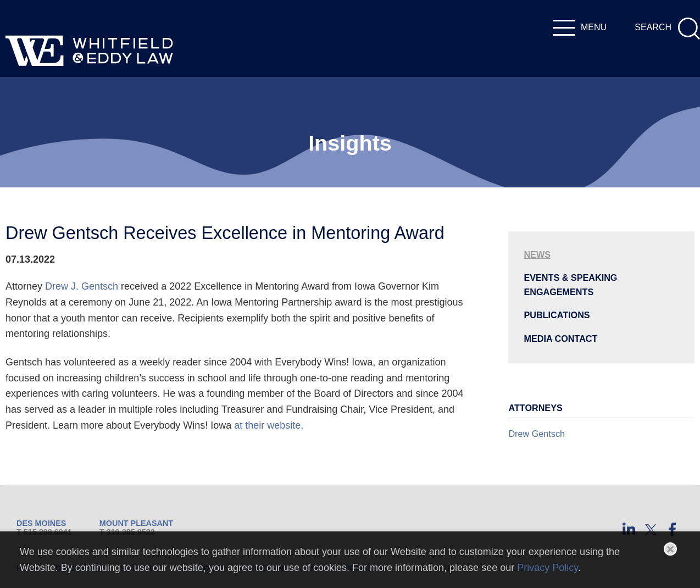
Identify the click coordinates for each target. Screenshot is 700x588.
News (537, 254)
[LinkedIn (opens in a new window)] (629, 530)
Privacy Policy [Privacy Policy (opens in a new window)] (548, 568)
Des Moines (41, 523)
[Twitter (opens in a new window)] (651, 530)
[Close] (670, 549)
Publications (557, 315)
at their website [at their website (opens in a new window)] (267, 425)
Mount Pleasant (136, 523)
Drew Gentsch (537, 434)
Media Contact (560, 339)
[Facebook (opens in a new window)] (673, 530)
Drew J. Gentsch (82, 286)
